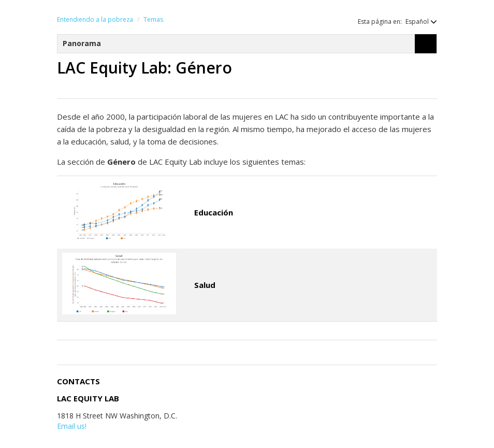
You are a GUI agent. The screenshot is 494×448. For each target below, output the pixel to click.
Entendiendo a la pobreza (95, 19)
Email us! (72, 426)
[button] (416, 21)
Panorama (82, 43)
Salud (205, 285)
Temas (153, 19)
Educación (214, 212)
